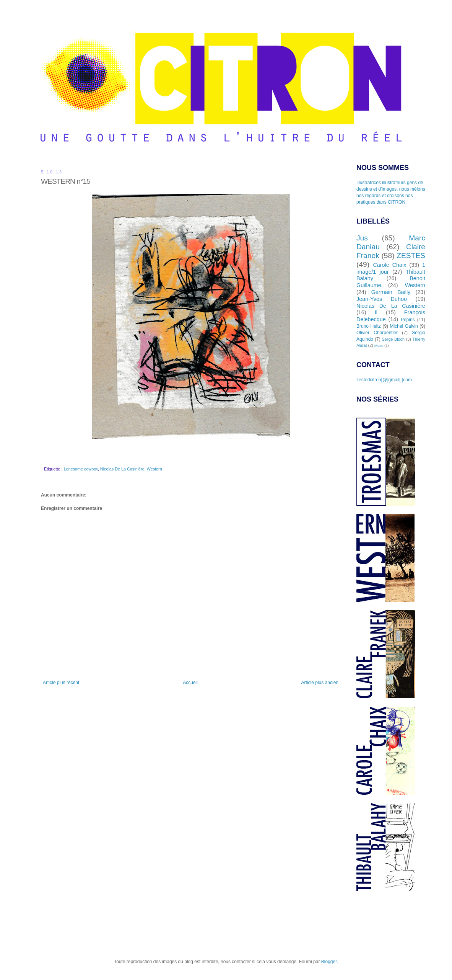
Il (376, 312)
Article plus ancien (320, 683)
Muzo (379, 345)
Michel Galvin (404, 326)
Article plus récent (61, 683)
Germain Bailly (391, 292)
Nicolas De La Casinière (122, 469)
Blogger (329, 962)
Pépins (408, 320)
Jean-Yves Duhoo (382, 299)
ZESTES (411, 256)
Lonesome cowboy (81, 469)
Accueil (190, 683)
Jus (362, 238)
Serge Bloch (393, 339)
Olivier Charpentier (377, 333)
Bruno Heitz (369, 326)
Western (154, 469)
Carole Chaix (389, 265)
